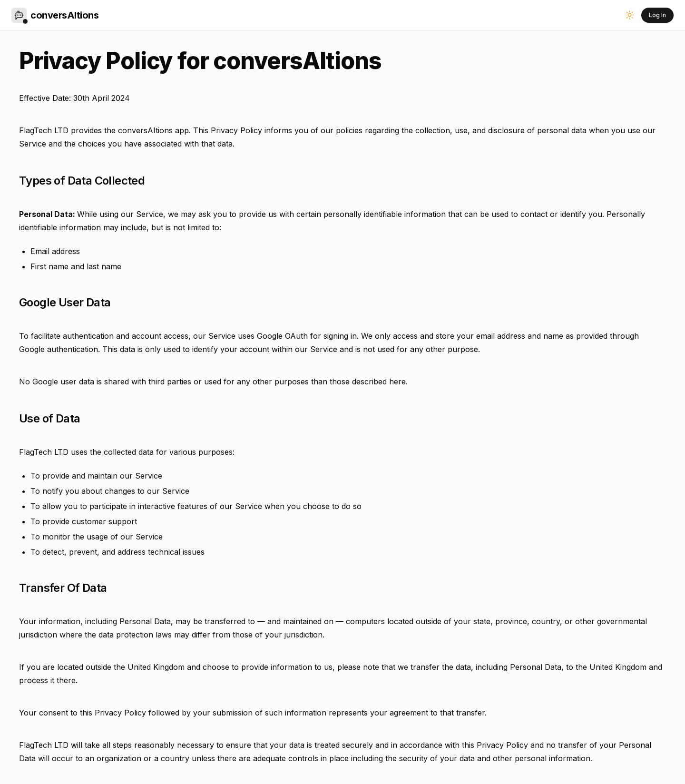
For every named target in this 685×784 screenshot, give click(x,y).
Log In (657, 15)
